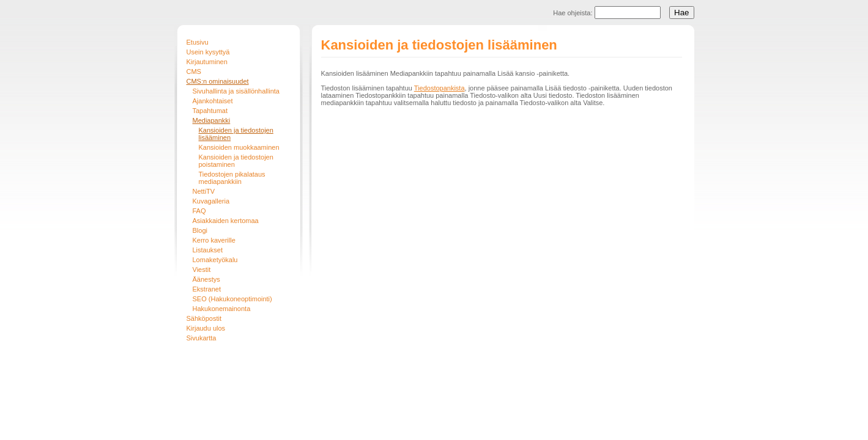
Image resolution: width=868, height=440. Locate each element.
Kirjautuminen (207, 62)
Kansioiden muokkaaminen (239, 147)
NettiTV (204, 191)
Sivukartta (202, 338)
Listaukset (208, 250)
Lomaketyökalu (215, 260)
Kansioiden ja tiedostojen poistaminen (236, 161)
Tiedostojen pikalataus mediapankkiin (232, 178)
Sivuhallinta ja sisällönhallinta (236, 91)
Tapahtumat (210, 111)
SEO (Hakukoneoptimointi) (232, 299)
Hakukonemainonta (222, 309)
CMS (194, 71)
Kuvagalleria (211, 201)
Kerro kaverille (214, 240)
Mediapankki (212, 120)
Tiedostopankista (440, 88)
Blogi (200, 230)
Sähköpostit (204, 318)
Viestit (202, 269)
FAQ (199, 211)
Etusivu (198, 42)
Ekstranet (207, 289)
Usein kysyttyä (208, 52)
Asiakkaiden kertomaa (226, 221)
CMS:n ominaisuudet (218, 81)
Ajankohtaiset (213, 101)
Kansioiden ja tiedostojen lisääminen (236, 134)
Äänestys (206, 279)
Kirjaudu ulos (206, 328)
